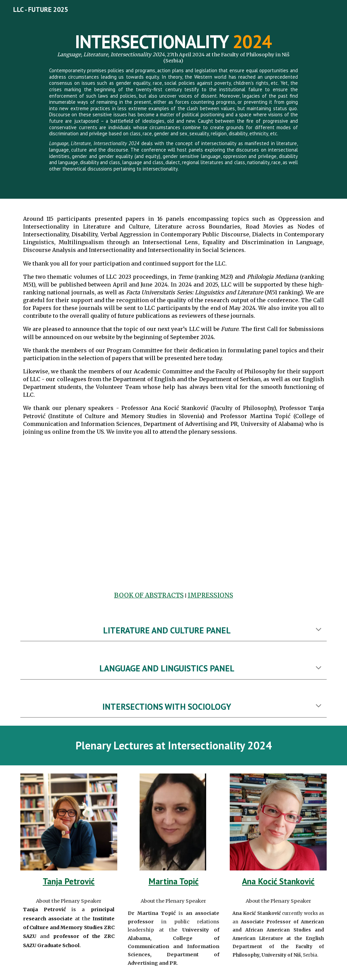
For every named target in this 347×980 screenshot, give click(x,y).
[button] (319, 630)
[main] (173, 99)
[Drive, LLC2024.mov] (174, 516)
